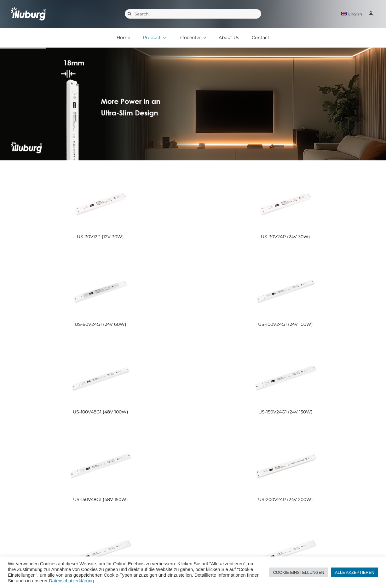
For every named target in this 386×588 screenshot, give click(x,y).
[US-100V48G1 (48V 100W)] (101, 377)
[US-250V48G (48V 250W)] (286, 552)
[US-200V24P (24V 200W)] (286, 465)
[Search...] (193, 14)
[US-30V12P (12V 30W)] (101, 202)
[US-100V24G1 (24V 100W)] (286, 289)
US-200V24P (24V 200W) (285, 499)
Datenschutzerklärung (71, 581)
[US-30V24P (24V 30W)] (286, 202)
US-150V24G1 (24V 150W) (285, 412)
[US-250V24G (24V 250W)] (101, 552)
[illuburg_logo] (28, 7)
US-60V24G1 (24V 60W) (101, 324)
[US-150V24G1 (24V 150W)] (286, 377)
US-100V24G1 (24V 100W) (285, 324)
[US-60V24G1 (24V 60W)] (101, 289)
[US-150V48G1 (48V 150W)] (101, 465)
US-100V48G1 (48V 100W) (101, 412)
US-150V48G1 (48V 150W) (101, 499)
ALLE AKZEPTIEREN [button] (355, 572)
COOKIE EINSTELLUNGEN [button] (299, 572)
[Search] (130, 14)
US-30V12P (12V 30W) (100, 237)
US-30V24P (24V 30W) (285, 237)
